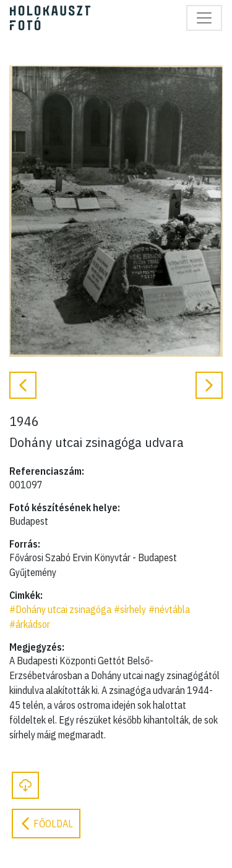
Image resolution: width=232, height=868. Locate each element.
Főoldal (46, 824)
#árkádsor (30, 624)
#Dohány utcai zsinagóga (60, 609)
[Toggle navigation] (204, 18)
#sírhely (130, 609)
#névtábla (169, 609)
